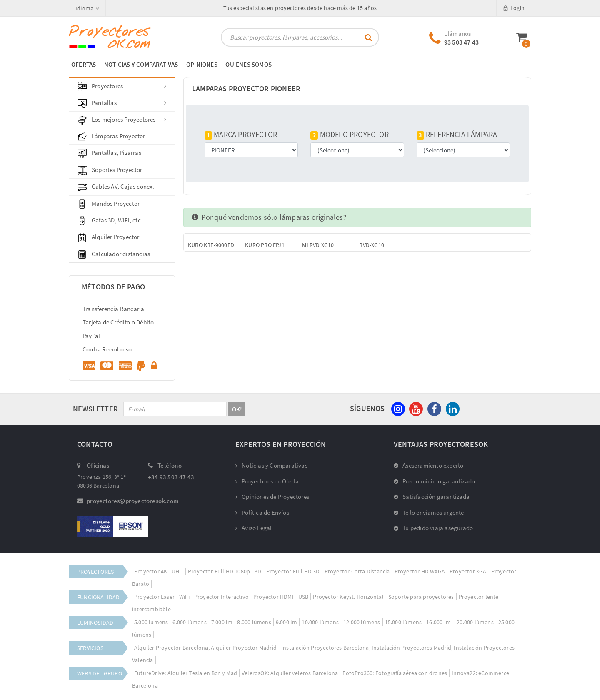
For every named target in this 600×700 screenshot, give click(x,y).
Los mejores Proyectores (122, 120)
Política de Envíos (262, 512)
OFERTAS (84, 64)
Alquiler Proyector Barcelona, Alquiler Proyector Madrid (205, 648)
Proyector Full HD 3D (293, 571)
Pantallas (122, 103)
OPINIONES (202, 64)
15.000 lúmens (404, 622)
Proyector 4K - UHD (159, 571)
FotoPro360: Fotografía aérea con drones (395, 673)
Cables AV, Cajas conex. (116, 187)
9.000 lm (287, 622)
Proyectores (122, 87)
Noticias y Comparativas (271, 465)
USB (304, 597)
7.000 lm (222, 622)
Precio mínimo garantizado (434, 481)
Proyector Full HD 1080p (219, 571)
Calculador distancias (114, 254)
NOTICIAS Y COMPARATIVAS (141, 64)
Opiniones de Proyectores (272, 497)
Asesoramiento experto (429, 465)
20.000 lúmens (475, 622)
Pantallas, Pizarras (109, 153)
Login (514, 8)
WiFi (184, 597)
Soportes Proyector (110, 170)
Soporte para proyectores (421, 597)
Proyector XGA (468, 571)
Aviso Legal (254, 528)
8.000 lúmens (254, 622)
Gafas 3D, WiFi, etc (109, 221)
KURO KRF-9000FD (211, 245)
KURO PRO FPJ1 (265, 245)
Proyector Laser (154, 597)
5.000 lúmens (151, 622)
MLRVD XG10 (318, 245)
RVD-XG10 (372, 245)
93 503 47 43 (461, 42)
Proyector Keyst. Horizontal (348, 597)
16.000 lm (439, 622)
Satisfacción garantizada (432, 497)
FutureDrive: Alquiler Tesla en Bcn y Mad (186, 673)
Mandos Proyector (109, 204)
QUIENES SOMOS (249, 64)
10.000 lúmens (320, 622)
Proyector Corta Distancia (357, 571)
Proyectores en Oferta (267, 481)
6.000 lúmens (189, 622)
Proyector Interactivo (221, 597)
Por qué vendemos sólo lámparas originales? (269, 217)
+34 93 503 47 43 (171, 477)
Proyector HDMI (274, 597)
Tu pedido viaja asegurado (433, 528)
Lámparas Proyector (111, 137)
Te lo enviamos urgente (429, 512)
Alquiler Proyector (109, 237)
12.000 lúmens (362, 622)
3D (258, 571)
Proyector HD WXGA (420, 571)
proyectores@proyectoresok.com (133, 501)
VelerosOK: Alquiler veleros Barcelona (290, 673)
